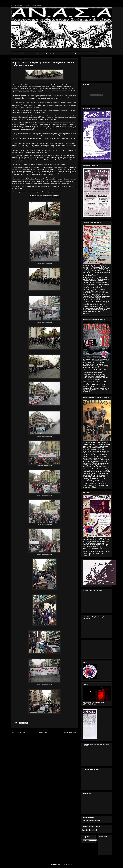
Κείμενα (65, 53)
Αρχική (15, 53)
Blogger (70, 864)
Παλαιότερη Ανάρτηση (69, 732)
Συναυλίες (85, 53)
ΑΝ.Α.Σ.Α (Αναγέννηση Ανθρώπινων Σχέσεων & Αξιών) (26, 6)
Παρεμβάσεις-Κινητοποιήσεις (52, 53)
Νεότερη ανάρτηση (19, 732)
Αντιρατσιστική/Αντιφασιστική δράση (30, 53)
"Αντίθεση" (94, 53)
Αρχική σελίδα (43, 732)
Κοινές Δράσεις (75, 53)
